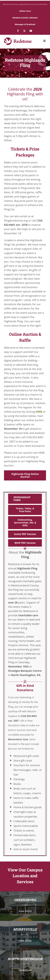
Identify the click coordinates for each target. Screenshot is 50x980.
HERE (39, 412)
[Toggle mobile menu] (45, 41)
